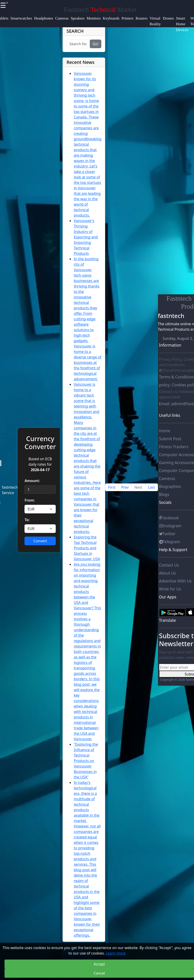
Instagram (170, 526)
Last (152, 487)
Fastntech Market (100, 10)
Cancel (99, 973)
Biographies (170, 486)
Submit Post (170, 439)
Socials (165, 502)
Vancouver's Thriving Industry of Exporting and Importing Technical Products (86, 237)
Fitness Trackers (174, 447)
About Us (168, 573)
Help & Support (173, 550)
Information (170, 345)
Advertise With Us (175, 581)
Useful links (170, 415)
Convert (40, 541)
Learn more (116, 953)
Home (165, 431)
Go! (96, 44)
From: (30, 500)
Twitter (167, 534)
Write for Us (170, 589)
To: (27, 520)
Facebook (169, 518)
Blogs (164, 494)
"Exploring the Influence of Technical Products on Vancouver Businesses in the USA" (86, 761)
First (112, 487)
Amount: (32, 481)
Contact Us (169, 565)
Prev (125, 487)
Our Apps (168, 597)
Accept (99, 964)
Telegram (170, 542)
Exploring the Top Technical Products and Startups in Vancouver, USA (87, 548)
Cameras (167, 478)
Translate (168, 620)
